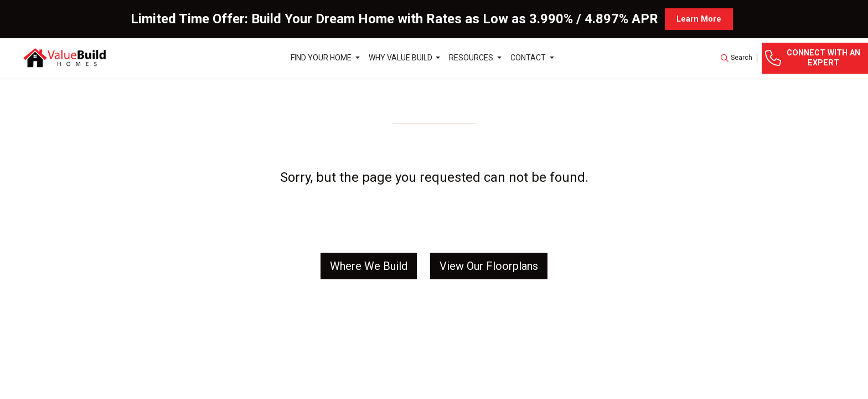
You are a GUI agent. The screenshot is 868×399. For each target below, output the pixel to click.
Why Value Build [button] (401, 58)
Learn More (699, 19)
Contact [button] (529, 58)
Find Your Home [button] (322, 58)
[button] (737, 58)
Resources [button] (472, 58)
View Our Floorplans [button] (489, 266)
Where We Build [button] (369, 266)
